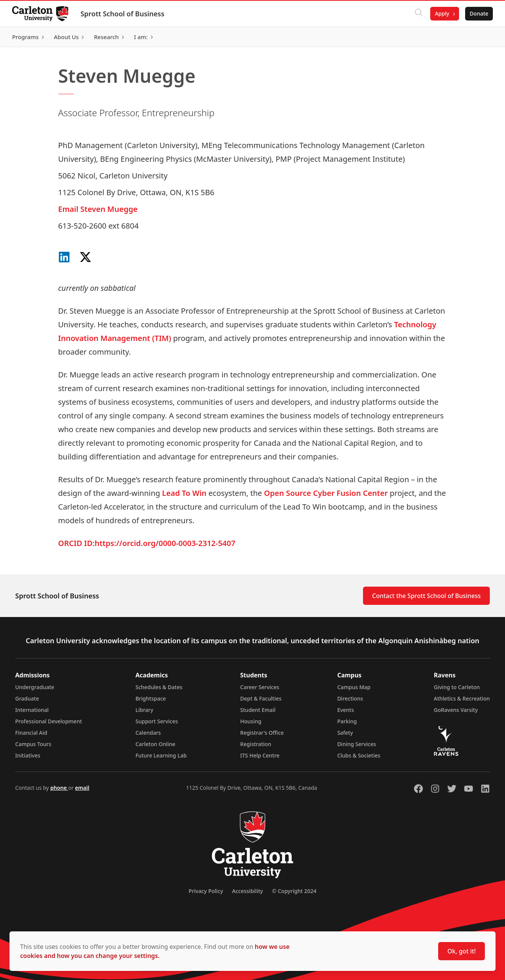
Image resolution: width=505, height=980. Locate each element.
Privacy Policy (206, 891)
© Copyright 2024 (294, 891)
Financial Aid (31, 733)
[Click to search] (419, 14)
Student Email (258, 710)
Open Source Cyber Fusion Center (326, 493)
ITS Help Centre (260, 755)
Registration (256, 744)
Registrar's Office (262, 733)
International (32, 710)
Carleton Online (155, 744)
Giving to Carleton (457, 687)
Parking (347, 721)
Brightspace (151, 698)
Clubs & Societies (359, 755)
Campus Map (354, 687)
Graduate (27, 698)
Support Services (157, 721)
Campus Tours (33, 744)
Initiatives (28, 755)
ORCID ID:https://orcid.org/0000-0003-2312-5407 (147, 543)
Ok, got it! (462, 951)
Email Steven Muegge (98, 209)
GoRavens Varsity (456, 710)
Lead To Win (184, 493)
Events (346, 710)
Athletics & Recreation (462, 698)
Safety (345, 733)
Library (144, 710)
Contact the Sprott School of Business (426, 596)
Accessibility (247, 891)
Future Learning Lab (161, 755)
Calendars (148, 733)
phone (59, 788)
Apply (442, 13)
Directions (350, 698)
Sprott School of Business (122, 14)
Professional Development (49, 721)
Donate (479, 13)
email (82, 788)
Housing (251, 721)
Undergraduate (35, 687)
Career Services (260, 687)
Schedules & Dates (159, 687)
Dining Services (357, 744)
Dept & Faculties (261, 698)
